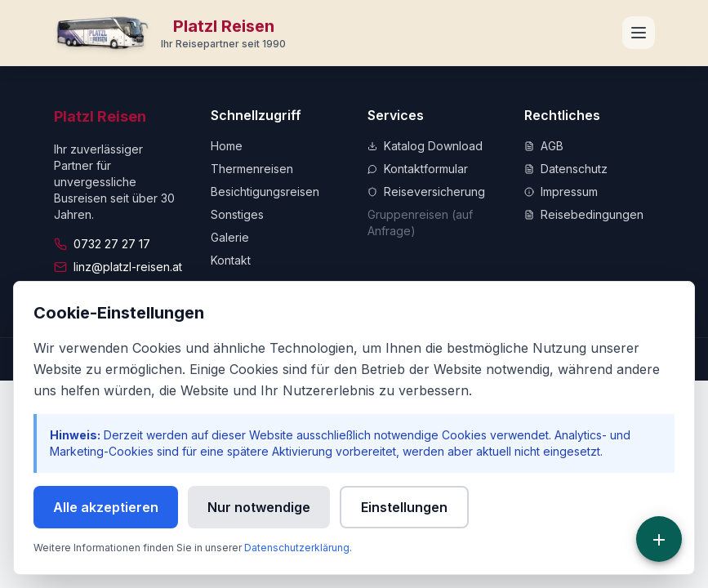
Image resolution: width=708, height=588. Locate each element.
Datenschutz (566, 169)
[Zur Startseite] (170, 33)
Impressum (561, 192)
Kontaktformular (418, 169)
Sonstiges (237, 214)
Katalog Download (425, 146)
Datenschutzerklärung (297, 548)
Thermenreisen (252, 169)
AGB (544, 146)
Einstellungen (404, 507)
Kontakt (231, 260)
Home (227, 146)
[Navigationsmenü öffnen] (639, 33)
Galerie (230, 237)
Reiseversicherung (426, 192)
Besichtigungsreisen (265, 192)
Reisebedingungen (584, 214)
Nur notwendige (259, 507)
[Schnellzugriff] (659, 539)
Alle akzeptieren (106, 507)
